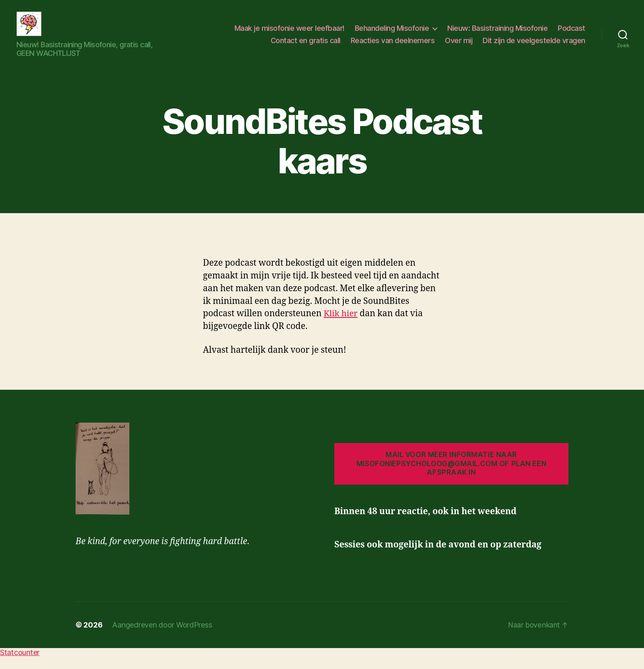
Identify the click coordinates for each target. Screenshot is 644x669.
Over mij (459, 47)
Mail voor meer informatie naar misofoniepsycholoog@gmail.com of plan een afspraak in (451, 476)
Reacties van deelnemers (393, 47)
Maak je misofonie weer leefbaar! (290, 34)
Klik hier (341, 326)
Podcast (572, 34)
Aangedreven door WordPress (162, 637)
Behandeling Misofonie (392, 34)
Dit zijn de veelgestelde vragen (534, 47)
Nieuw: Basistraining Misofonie (497, 34)
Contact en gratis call (306, 47)
